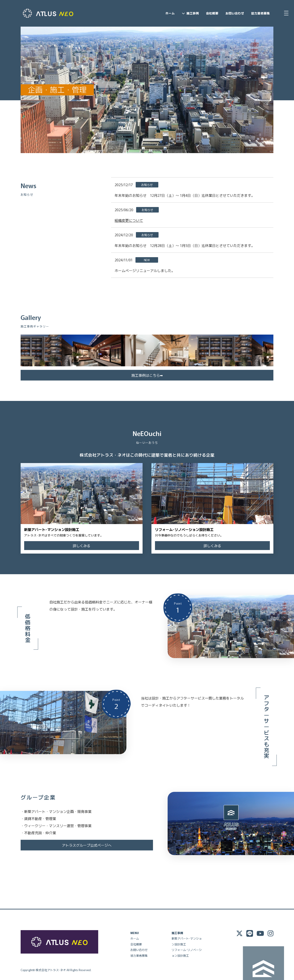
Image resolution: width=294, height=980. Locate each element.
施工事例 (193, 13)
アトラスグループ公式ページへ (87, 844)
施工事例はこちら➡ (147, 375)
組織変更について (129, 220)
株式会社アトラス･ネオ (51, 969)
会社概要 (212, 13)
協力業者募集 (261, 13)
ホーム (170, 13)
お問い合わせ (235, 13)
